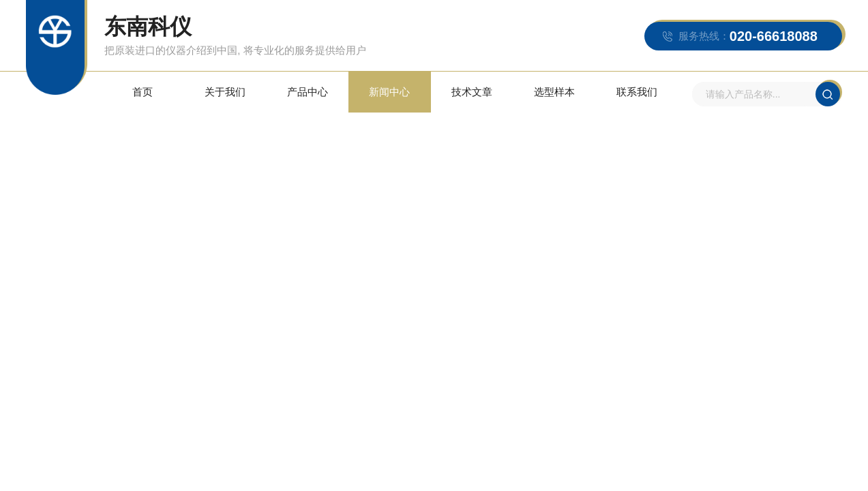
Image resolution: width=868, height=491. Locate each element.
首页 (143, 92)
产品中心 (308, 92)
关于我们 (225, 92)
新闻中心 (389, 92)
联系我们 (637, 92)
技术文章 (472, 92)
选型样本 (554, 92)
